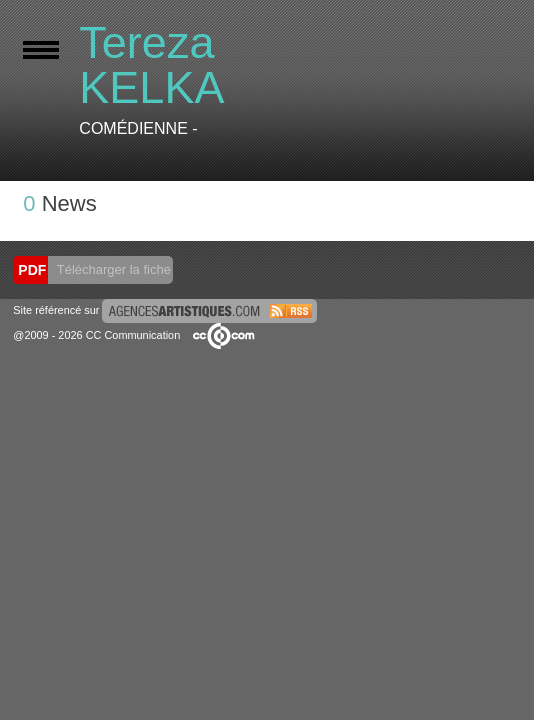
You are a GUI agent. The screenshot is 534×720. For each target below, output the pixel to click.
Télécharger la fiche (112, 269)
